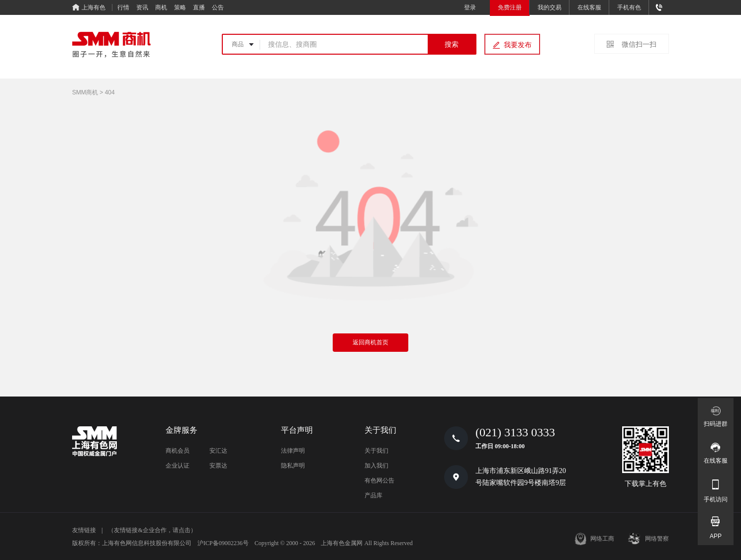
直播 (199, 7)
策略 (180, 7)
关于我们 (376, 451)
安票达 (218, 466)
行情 (123, 7)
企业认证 (178, 466)
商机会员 (178, 451)
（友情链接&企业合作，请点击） (152, 530)
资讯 (142, 7)
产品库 (373, 495)
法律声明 (293, 451)
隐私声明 (293, 466)
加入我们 (376, 466)
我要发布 (518, 45)
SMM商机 (85, 92)
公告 (218, 7)
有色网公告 (379, 480)
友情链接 (84, 530)
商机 (161, 7)
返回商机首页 (370, 342)
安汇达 (218, 451)
